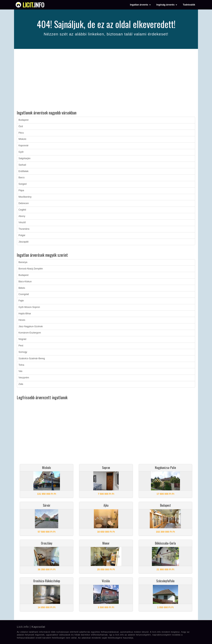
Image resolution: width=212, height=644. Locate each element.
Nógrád (22, 339)
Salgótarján (25, 158)
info (33, 5)
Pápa (21, 190)
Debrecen (24, 203)
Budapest (24, 120)
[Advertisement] (106, 80)
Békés (22, 288)
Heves (22, 320)
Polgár (22, 235)
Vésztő (22, 222)
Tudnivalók (189, 5)
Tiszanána (24, 229)
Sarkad (22, 165)
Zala (21, 384)
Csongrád (24, 294)
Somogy (23, 352)
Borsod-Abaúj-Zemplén (31, 269)
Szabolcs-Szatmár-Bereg (32, 358)
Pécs (21, 133)
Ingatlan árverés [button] (140, 5)
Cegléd (22, 210)
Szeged (23, 184)
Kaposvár (24, 146)
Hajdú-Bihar (25, 314)
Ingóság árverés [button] (167, 5)
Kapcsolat (38, 627)
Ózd (21, 126)
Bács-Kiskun (25, 282)
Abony (22, 216)
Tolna (21, 365)
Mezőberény (25, 197)
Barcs (22, 178)
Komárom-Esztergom (30, 333)
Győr (21, 152)
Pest (21, 346)
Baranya (23, 262)
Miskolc (23, 139)
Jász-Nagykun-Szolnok (31, 326)
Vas (21, 371)
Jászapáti (24, 242)
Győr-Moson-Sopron (29, 307)
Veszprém (24, 378)
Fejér (21, 301)
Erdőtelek (24, 171)
